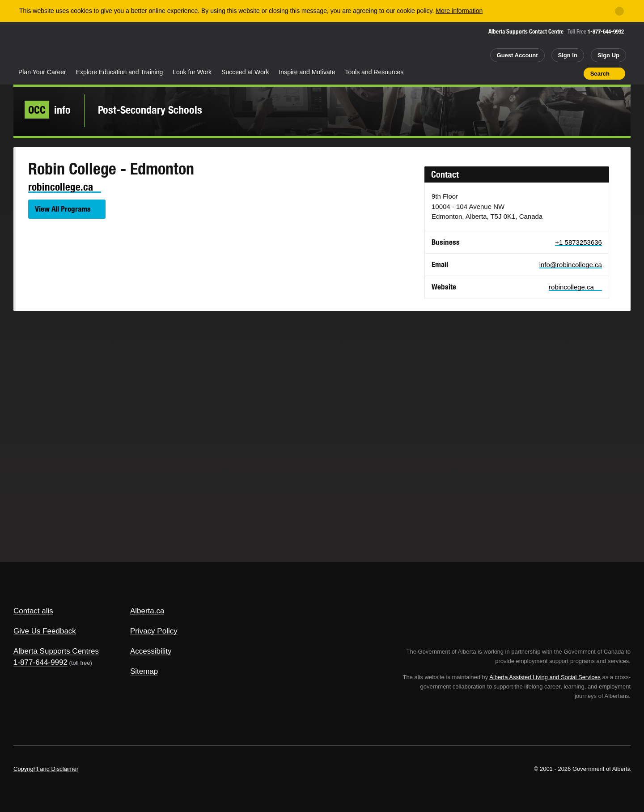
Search (600, 74)
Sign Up (608, 55)
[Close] (619, 11)
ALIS (110, 44)
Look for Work (192, 72)
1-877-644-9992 (606, 32)
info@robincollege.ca (571, 265)
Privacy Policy (154, 631)
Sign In (568, 55)
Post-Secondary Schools (150, 110)
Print (574, 73)
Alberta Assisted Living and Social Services (545, 677)
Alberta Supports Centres (56, 651)
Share (526, 73)
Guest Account (517, 55)
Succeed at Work (245, 72)
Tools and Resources (375, 72)
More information (459, 11)
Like (558, 73)
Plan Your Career (42, 72)
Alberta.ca (147, 611)
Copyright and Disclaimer (46, 769)
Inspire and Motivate (307, 72)
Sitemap (144, 671)
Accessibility (151, 651)
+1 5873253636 (578, 242)
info (48, 110)
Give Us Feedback (45, 631)
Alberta (49, 45)
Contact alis (33, 611)
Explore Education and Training (120, 72)
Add (542, 73)
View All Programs (63, 209)
